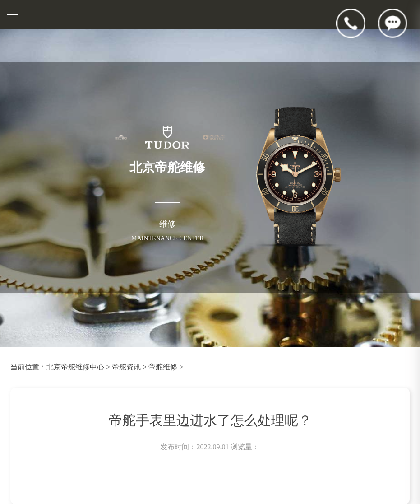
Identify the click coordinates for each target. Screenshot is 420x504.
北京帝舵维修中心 (75, 367)
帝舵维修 (163, 367)
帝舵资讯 (126, 367)
